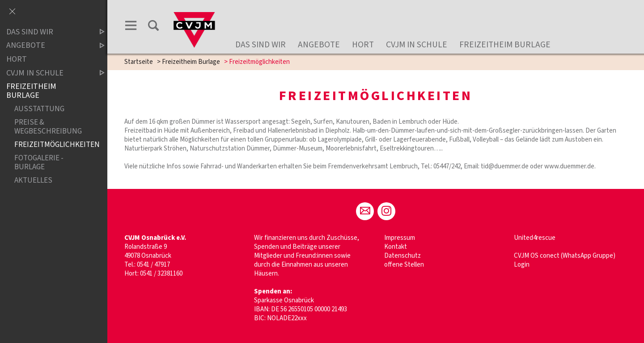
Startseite (139, 62)
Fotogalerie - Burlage (39, 163)
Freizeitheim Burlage (505, 45)
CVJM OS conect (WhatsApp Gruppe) (565, 256)
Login (522, 265)
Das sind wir (261, 45)
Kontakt (396, 247)
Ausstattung (39, 109)
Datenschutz (402, 256)
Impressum (400, 238)
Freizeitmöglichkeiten (52, 145)
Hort (363, 45)
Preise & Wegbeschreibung (48, 127)
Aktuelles (33, 180)
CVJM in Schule (417, 45)
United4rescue (535, 238)
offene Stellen (404, 265)
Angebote (319, 45)
